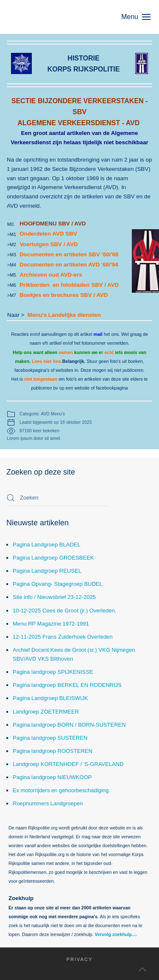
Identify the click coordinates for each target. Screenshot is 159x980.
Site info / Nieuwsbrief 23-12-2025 (54, 597)
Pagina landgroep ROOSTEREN (53, 751)
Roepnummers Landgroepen (48, 803)
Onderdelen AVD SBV (49, 234)
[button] (140, 17)
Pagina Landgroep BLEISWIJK (50, 698)
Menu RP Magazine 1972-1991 (51, 624)
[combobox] (57, 498)
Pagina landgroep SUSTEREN (50, 738)
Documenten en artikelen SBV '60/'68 (69, 254)
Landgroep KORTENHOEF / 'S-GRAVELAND (68, 764)
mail (98, 334)
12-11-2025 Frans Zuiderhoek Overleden (63, 637)
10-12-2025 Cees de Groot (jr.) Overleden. (64, 611)
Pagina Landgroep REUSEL (47, 571)
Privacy (74, 959)
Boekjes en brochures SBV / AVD (64, 295)
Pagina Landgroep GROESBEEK (53, 558)
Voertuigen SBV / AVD (49, 244)
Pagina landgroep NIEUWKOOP (52, 777)
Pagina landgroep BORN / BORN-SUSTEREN (69, 725)
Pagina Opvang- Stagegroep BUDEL (58, 584)
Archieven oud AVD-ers (51, 275)
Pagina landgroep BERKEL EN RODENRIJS (67, 685)
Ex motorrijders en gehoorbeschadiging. (61, 790)
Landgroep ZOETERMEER (46, 712)
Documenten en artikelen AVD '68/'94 (69, 265)
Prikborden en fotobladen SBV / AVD (69, 285)
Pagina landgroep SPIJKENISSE (53, 672)
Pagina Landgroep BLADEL (47, 545)
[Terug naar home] (47, 17)
